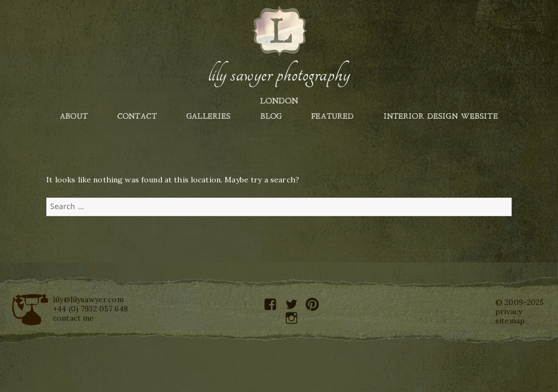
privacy (509, 311)
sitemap (510, 321)
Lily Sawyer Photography (279, 75)
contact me (73, 318)
